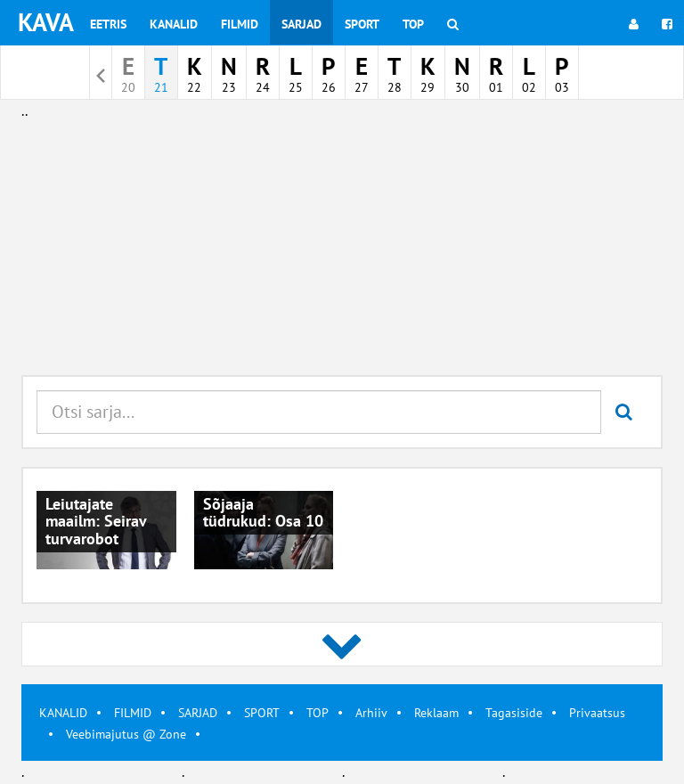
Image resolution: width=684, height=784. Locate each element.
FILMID (133, 713)
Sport (362, 24)
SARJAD (198, 713)
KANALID (63, 713)
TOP (318, 713)
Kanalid (174, 24)
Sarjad (301, 24)
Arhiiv (371, 713)
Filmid (240, 24)
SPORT (262, 713)
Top (413, 24)
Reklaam (436, 713)
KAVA (46, 22)
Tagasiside (514, 713)
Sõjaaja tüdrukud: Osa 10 (263, 513)
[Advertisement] (342, 248)
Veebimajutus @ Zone (126, 734)
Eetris (108, 24)
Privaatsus (597, 713)
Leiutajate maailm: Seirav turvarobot (96, 522)
